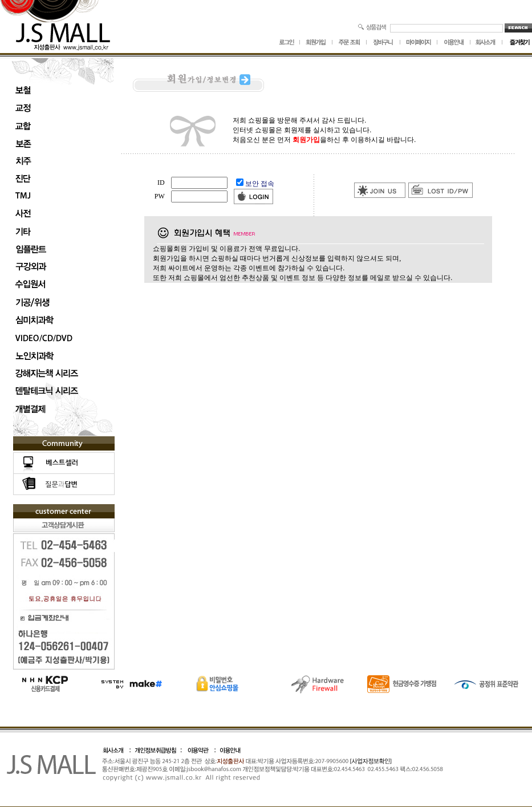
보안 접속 (260, 184)
